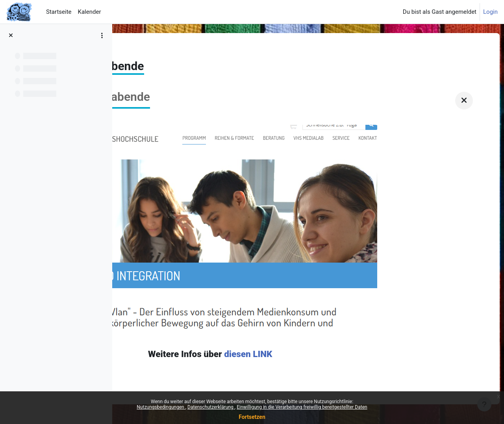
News (135, 50)
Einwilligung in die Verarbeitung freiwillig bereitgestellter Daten (302, 407)
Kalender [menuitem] (90, 12)
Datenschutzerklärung (211, 407)
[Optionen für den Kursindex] (102, 35)
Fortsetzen (252, 417)
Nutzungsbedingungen (161, 407)
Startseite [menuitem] (59, 12)
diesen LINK (341, 354)
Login (490, 12)
